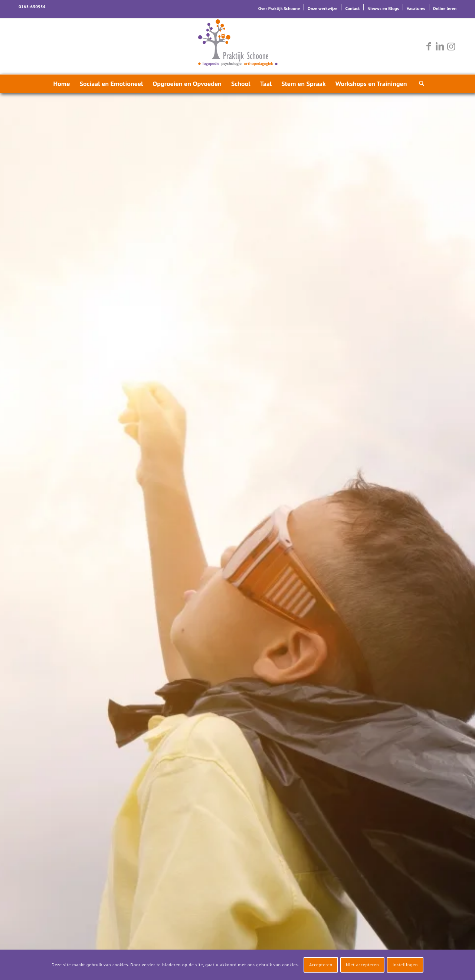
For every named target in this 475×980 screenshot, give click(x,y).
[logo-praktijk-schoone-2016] (237, 46)
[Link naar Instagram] (451, 46)
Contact (352, 8)
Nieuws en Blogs (383, 8)
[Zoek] (419, 84)
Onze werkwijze (322, 8)
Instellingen (405, 965)
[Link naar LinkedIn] (440, 46)
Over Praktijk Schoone (279, 8)
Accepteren (321, 965)
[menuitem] (279, 7)
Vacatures (416, 8)
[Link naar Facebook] (429, 46)
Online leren (445, 8)
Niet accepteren (362, 965)
